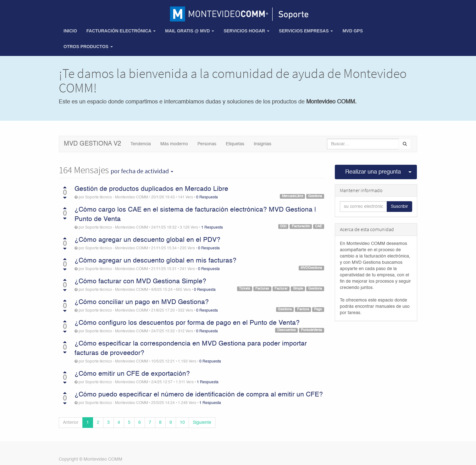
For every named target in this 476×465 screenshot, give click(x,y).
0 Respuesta (207, 197)
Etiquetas (235, 144)
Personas (207, 144)
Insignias (263, 144)
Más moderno (174, 144)
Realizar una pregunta (373, 172)
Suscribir (399, 207)
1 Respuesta (212, 228)
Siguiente (202, 423)
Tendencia (141, 144)
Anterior (71, 423)
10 (182, 423)
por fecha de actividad (142, 171)
